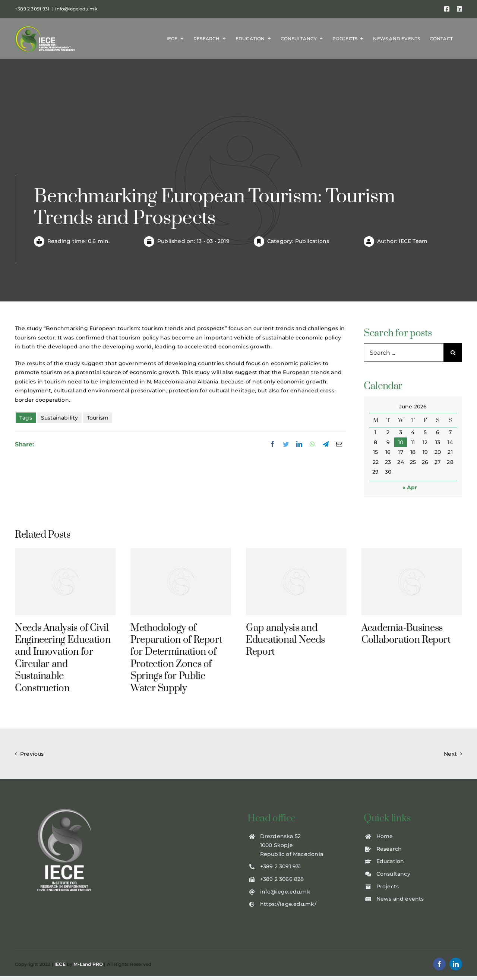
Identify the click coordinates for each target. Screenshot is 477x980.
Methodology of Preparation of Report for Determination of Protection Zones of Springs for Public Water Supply (176, 658)
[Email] (339, 445)
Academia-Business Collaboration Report (406, 634)
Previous (32, 754)
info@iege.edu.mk (76, 9)
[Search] (453, 353)
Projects (388, 886)
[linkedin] (456, 964)
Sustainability (59, 418)
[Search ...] (404, 353)
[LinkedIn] (299, 445)
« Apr (410, 487)
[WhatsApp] (312, 445)
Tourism (98, 418)
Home (385, 836)
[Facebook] (272, 445)
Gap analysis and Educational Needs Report (285, 640)
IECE (60, 964)
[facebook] (439, 964)
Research (389, 849)
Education (390, 861)
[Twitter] (286, 445)
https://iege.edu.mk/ (288, 904)
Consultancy (393, 874)
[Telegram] (326, 445)
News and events (400, 899)
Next (450, 754)
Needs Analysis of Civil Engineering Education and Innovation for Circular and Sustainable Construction (63, 658)
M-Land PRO (88, 964)
